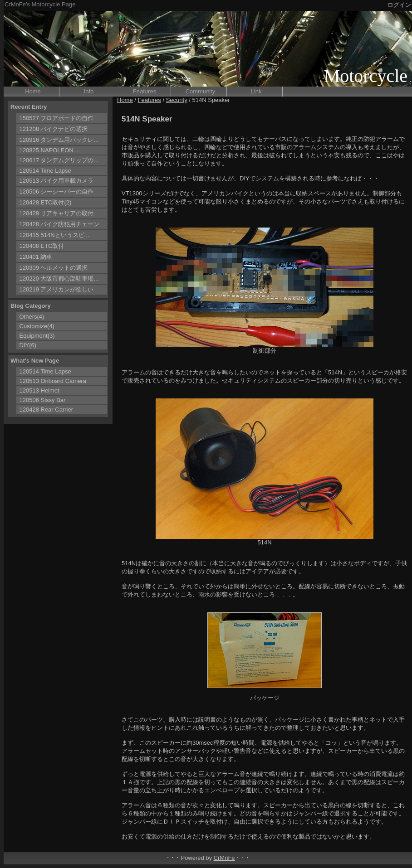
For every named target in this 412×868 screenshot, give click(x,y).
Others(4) (32, 317)
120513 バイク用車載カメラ (57, 181)
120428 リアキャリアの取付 (57, 213)
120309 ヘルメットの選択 (54, 268)
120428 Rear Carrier (47, 410)
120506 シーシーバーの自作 (57, 192)
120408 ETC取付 (42, 246)
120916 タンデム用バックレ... (59, 140)
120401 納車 (36, 257)
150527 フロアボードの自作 (57, 118)
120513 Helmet (39, 390)
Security (177, 100)
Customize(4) (37, 326)
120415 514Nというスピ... (54, 235)
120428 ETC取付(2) (46, 202)
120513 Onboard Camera (53, 381)
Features (145, 91)
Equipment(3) (37, 336)
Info (89, 91)
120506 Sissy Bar (43, 400)
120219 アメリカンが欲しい (57, 289)
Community (201, 91)
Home (33, 91)
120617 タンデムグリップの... (59, 160)
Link (256, 91)
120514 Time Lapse (45, 171)
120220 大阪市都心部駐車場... (59, 279)
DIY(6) (28, 345)
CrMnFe (224, 858)
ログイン (399, 5)
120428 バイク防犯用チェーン (60, 224)
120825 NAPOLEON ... (50, 150)
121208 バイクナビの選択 (54, 129)
